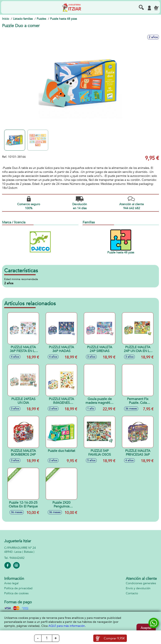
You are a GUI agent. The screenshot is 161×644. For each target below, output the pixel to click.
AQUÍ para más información (67, 626)
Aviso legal (11, 583)
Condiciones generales (141, 583)
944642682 (17, 558)
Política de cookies (16, 593)
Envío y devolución (138, 588)
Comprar (114, 638)
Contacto (132, 593)
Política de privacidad (18, 588)
